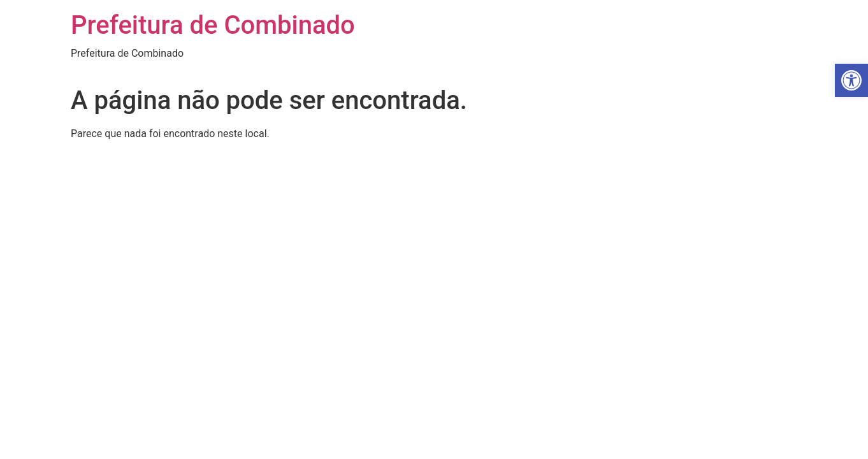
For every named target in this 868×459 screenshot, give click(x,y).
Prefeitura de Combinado (213, 25)
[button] (851, 80)
